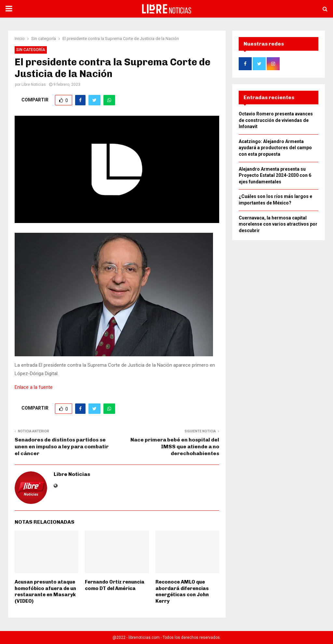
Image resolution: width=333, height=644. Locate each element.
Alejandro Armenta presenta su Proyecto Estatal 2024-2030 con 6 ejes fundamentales (275, 177)
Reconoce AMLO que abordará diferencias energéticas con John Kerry (182, 591)
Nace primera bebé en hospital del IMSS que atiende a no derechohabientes (175, 447)
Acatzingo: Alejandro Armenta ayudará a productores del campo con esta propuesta (275, 150)
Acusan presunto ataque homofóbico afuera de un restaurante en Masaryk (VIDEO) (45, 591)
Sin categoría (31, 50)
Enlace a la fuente (34, 387)
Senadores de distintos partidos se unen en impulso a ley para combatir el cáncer (62, 447)
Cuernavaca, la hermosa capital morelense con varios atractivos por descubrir (278, 226)
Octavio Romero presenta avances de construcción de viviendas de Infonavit (276, 122)
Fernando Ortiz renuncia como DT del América (115, 585)
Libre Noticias (34, 85)
